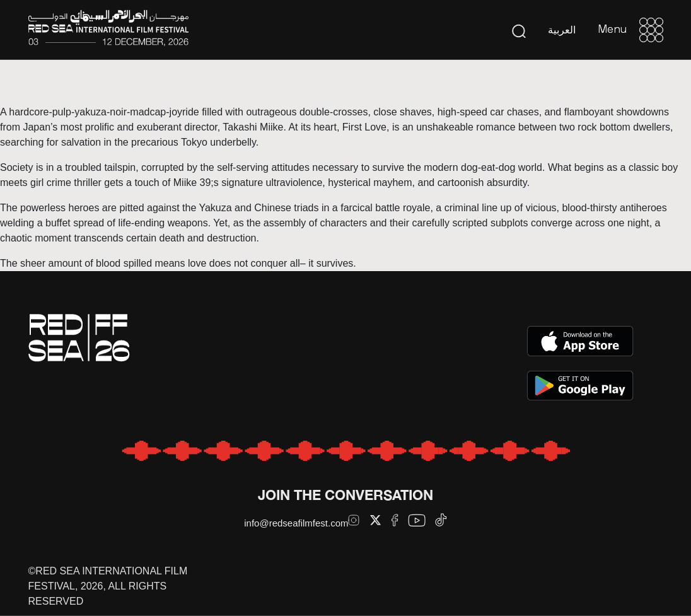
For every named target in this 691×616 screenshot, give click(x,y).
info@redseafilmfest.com (296, 523)
